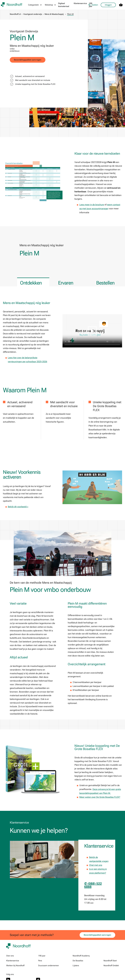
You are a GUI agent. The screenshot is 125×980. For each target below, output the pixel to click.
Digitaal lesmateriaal (64, 5)
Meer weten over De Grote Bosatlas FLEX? (100, 797)
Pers (40, 961)
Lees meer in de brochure (92, 205)
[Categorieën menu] (35, 5)
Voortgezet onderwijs (33, 14)
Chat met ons (96, 865)
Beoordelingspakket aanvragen (28, 60)
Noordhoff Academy (81, 956)
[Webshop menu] (50, 5)
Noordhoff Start (110, 961)
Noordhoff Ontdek (111, 966)
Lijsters (76, 966)
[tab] (33, 282)
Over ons (10, 956)
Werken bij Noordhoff (15, 966)
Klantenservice (80, 3)
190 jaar (42, 956)
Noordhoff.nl (15, 14)
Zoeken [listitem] (93, 5)
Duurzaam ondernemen (49, 966)
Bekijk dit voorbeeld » (18, 507)
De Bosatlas (78, 961)
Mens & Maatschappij (54, 14)
